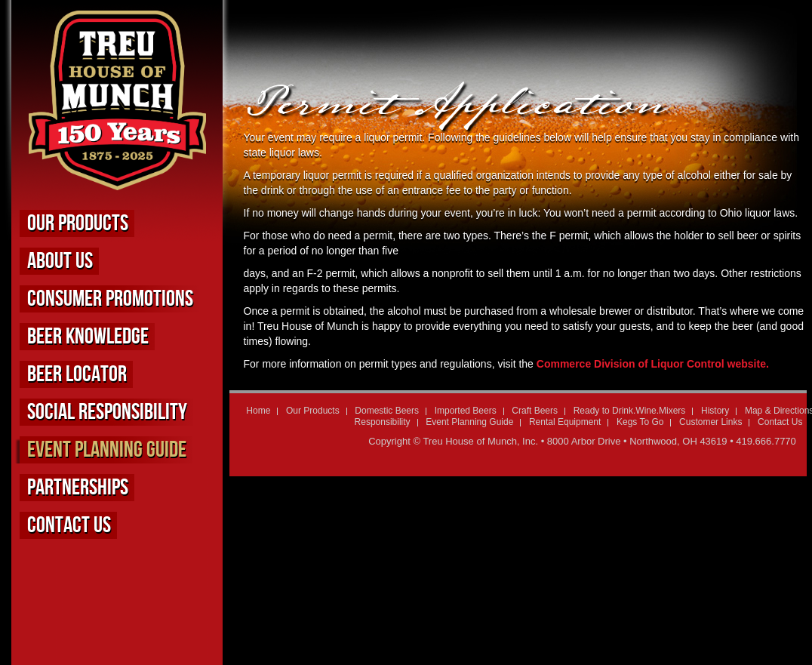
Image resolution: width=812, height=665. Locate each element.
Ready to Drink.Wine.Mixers (630, 411)
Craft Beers (535, 411)
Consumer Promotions (110, 299)
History (715, 411)
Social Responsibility (107, 412)
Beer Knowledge (88, 337)
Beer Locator (77, 374)
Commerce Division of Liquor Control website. (653, 364)
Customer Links (710, 422)
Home (258, 411)
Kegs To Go (640, 422)
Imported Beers (466, 411)
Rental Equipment (565, 422)
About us (60, 261)
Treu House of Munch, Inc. (480, 441)
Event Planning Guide (107, 450)
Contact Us (69, 525)
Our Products (78, 223)
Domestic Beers (387, 411)
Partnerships (78, 488)
